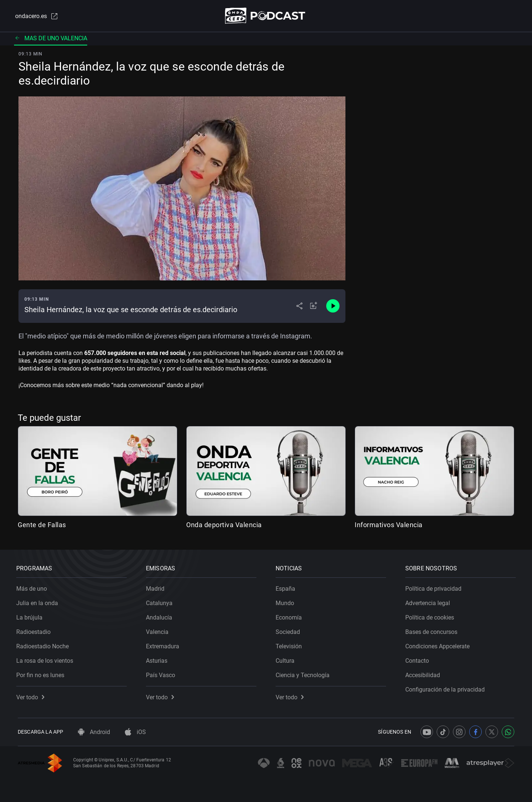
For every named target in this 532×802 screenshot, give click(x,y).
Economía (290, 616)
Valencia (159, 630)
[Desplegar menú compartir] (299, 307)
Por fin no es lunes (42, 674)
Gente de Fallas (42, 525)
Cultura (287, 659)
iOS (135, 732)
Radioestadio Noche (44, 645)
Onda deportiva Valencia (224, 525)
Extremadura (164, 645)
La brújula (31, 616)
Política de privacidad (435, 587)
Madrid (157, 587)
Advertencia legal (429, 602)
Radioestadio (35, 630)
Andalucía (161, 616)
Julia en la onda (39, 602)
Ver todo (32, 696)
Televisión (290, 645)
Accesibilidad (424, 674)
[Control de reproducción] (333, 307)
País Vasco (162, 674)
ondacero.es (35, 16)
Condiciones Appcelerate (439, 645)
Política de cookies (431, 616)
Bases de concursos (433, 630)
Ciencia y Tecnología (304, 674)
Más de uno (33, 587)
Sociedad (289, 630)
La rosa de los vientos (46, 659)
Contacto (419, 659)
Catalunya (161, 602)
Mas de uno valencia (51, 39)
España (287, 587)
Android (94, 732)
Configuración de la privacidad (446, 688)
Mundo (286, 602)
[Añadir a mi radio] (314, 307)
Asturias (158, 659)
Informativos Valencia (389, 525)
